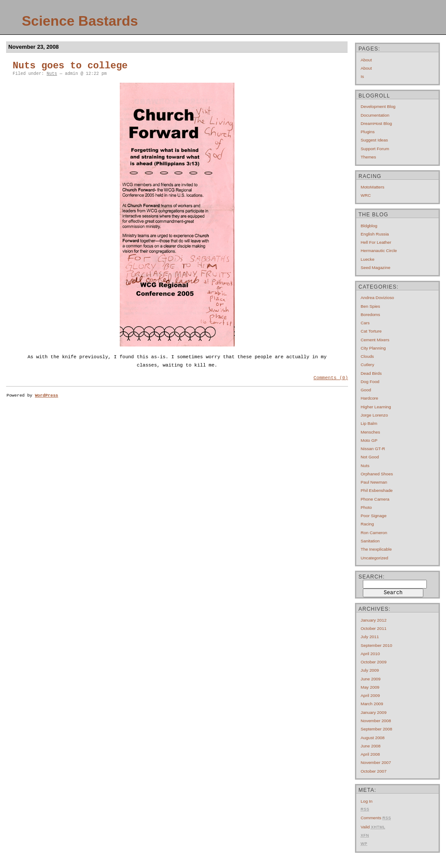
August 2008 (373, 738)
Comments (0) (331, 378)
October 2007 (373, 771)
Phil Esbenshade (377, 490)
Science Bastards (80, 21)
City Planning (373, 348)
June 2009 (371, 679)
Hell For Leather (376, 242)
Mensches (370, 432)
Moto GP (369, 440)
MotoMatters (372, 187)
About (366, 60)
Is (362, 76)
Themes (368, 157)
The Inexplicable (376, 549)
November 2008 (376, 721)
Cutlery (367, 365)
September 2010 (376, 645)
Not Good (370, 457)
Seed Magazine (375, 267)
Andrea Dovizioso (377, 298)
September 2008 (376, 729)
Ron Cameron (374, 533)
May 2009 (370, 687)
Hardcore (369, 398)
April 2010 (370, 654)
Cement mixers (375, 340)
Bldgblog (369, 226)
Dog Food (370, 382)
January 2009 (373, 712)
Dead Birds (371, 373)
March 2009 (372, 704)
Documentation (375, 115)
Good (366, 390)
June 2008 (371, 746)
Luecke (368, 259)
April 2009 (370, 695)
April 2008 (370, 754)
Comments (376, 818)
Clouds (367, 356)
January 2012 (373, 620)
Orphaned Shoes (377, 474)
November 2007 (376, 762)
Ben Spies (370, 306)
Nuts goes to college (70, 66)
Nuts (52, 74)
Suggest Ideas (374, 140)
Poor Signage (373, 516)
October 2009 (373, 662)
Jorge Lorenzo (374, 415)
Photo (366, 507)
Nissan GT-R (373, 449)
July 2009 (370, 670)
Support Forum (375, 149)
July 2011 (370, 637)
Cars (365, 323)
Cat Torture (371, 331)
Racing (367, 524)
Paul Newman (374, 482)
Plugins (368, 132)
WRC (366, 195)
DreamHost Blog (376, 123)
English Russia (375, 234)
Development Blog (378, 106)
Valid (373, 827)
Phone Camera (375, 499)
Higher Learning (376, 407)
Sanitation (370, 541)
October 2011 (373, 628)
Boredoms (370, 315)
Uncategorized (374, 558)
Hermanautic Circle (379, 251)
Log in (367, 801)
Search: (372, 577)
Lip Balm (369, 423)
